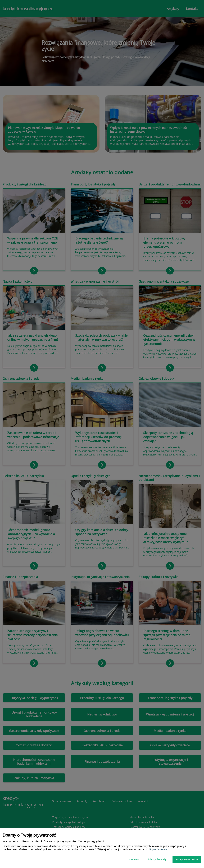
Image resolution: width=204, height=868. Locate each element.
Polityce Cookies (156, 849)
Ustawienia (133, 859)
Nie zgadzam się (157, 859)
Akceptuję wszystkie (187, 859)
